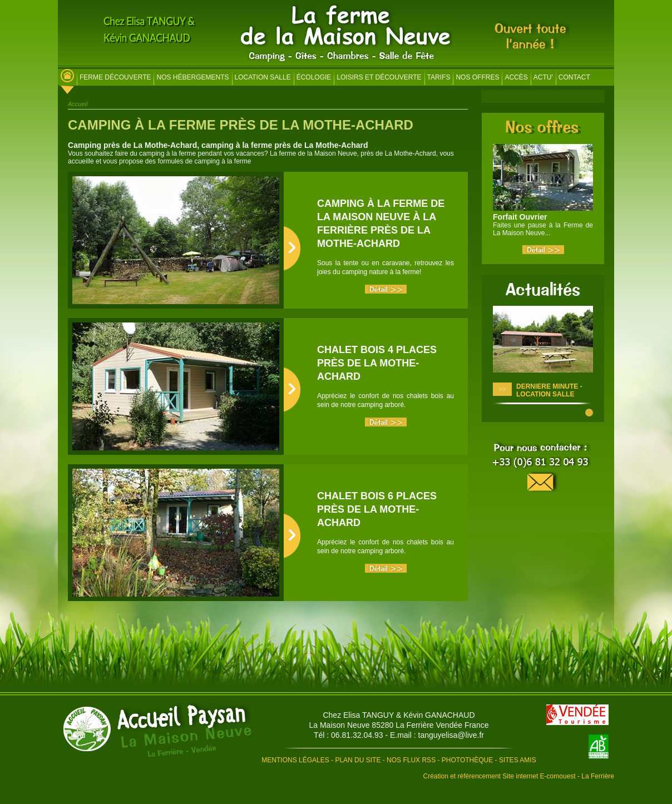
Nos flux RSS (411, 760)
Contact (574, 77)
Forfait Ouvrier (520, 217)
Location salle (263, 77)
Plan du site (358, 760)
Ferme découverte (115, 77)
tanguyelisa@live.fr (451, 735)
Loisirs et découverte (379, 77)
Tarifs (439, 77)
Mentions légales (295, 760)
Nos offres (477, 77)
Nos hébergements (192, 77)
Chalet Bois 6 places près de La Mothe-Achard (377, 509)
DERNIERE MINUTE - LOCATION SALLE (549, 390)
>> (502, 389)
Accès (516, 77)
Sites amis (518, 760)
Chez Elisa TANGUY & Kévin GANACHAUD (399, 715)
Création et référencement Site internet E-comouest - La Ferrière (519, 776)
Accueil (78, 104)
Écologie (314, 77)
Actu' (543, 77)
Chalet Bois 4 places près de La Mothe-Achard (377, 363)
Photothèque (467, 760)
